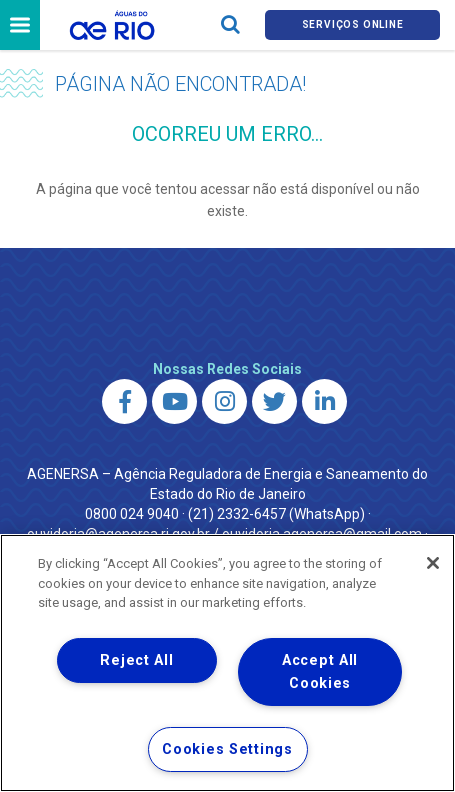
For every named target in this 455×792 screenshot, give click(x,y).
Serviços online (353, 24)
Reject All (136, 660)
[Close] (433, 563)
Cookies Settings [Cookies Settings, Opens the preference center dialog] (227, 749)
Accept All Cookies (320, 672)
